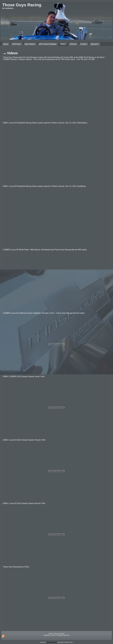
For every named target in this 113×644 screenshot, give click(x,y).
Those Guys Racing (22, 5)
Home (51, 633)
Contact (62, 633)
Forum (56, 633)
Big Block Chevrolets (52, 642)
